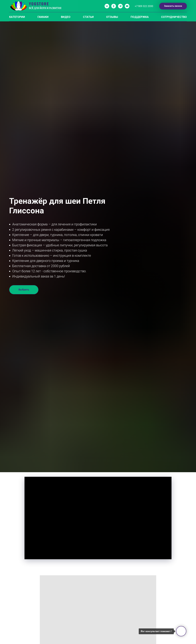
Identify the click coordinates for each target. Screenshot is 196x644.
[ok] (114, 6)
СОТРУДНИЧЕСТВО (174, 17)
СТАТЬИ (88, 17)
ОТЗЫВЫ (112, 17)
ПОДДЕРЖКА (140, 17)
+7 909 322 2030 (144, 6)
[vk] (107, 6)
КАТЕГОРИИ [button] (17, 17)
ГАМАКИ (43, 17)
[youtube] (127, 6)
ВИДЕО (66, 17)
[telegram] (120, 6)
